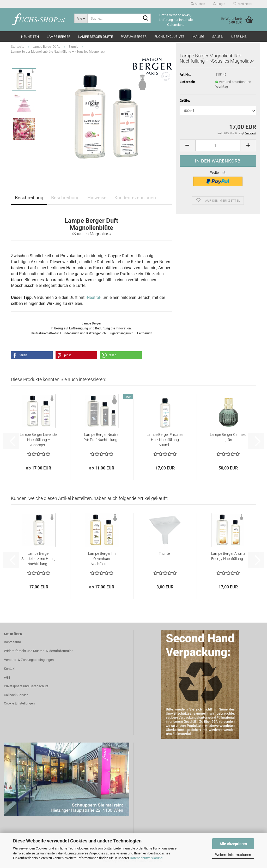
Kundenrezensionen (135, 198)
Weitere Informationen (233, 855)
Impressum (12, 642)
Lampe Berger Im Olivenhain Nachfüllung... (102, 559)
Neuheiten (30, 37)
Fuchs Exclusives (169, 37)
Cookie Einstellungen (19, 703)
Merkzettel (243, 4)
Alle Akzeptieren (233, 844)
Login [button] (219, 4)
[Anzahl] (218, 145)
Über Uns (239, 37)
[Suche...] (81, 18)
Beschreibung (29, 198)
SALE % (218, 37)
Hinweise (97, 198)
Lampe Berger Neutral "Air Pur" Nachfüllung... (102, 437)
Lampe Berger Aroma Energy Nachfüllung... (228, 556)
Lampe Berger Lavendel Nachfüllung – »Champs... (39, 440)
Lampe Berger (59, 37)
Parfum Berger (134, 37)
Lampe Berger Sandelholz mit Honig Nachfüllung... (38, 559)
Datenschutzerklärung (146, 858)
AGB (7, 677)
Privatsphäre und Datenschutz (26, 686)
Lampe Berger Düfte (96, 37)
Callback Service (16, 695)
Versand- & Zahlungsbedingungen (29, 660)
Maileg (198, 37)
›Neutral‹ (93, 297)
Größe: (185, 101)
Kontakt (10, 669)
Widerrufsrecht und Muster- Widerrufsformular (38, 651)
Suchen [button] (198, 4)
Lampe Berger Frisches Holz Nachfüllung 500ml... (165, 440)
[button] (187, 145)
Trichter (165, 553)
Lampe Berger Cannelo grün (228, 437)
